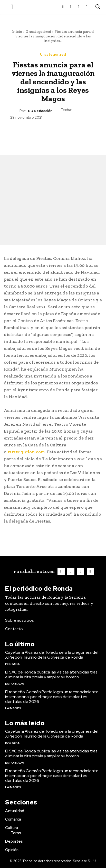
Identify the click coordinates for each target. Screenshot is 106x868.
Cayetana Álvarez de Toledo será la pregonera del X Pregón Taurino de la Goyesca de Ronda (52, 655)
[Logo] (34, 571)
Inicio (17, 32)
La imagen (13, 708)
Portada (12, 664)
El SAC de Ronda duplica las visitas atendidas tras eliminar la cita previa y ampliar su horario (51, 675)
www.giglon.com (26, 452)
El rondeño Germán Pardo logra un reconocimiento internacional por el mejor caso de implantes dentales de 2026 (52, 697)
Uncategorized (38, 32)
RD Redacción (40, 111)
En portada (15, 684)
